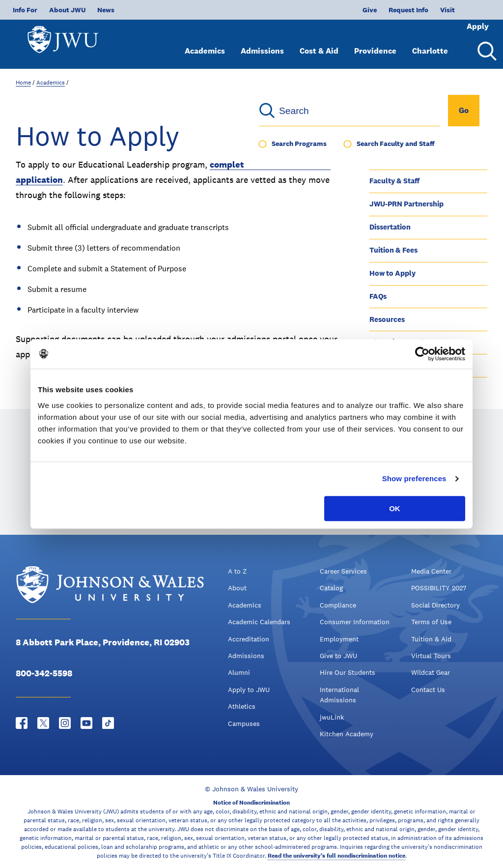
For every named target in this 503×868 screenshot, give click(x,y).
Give (337, 10)
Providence (375, 43)
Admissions (262, 43)
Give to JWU (338, 656)
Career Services (343, 571)
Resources (387, 319)
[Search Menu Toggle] (485, 43)
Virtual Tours (431, 656)
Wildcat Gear (431, 672)
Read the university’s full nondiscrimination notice (336, 856)
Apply (465, 10)
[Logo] (67, 40)
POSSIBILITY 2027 (439, 588)
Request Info (376, 10)
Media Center (431, 571)
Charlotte (430, 43)
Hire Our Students (348, 672)
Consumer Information (355, 622)
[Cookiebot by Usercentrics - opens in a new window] (422, 354)
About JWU (67, 10)
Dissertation (390, 227)
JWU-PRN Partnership (406, 204)
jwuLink (332, 717)
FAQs (378, 296)
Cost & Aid (319, 43)
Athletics (242, 706)
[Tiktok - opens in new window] (108, 723)
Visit (415, 10)
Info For (25, 10)
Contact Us (428, 690)
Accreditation (249, 639)
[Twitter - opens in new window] (43, 723)
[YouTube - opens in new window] (86, 723)
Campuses (244, 723)
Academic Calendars (259, 622)
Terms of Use (431, 622)
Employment (339, 639)
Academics (205, 43)
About (237, 588)
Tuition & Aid (431, 639)
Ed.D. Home (389, 135)
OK (395, 508)
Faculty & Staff (394, 181)
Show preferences (414, 478)
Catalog (331, 588)
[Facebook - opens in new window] (22, 723)
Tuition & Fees (393, 250)
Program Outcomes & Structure (422, 158)
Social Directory (435, 605)
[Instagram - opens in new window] (65, 723)
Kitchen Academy (347, 734)
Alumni (239, 672)
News (106, 10)
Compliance (338, 605)
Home (23, 83)
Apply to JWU (249, 690)
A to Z (237, 571)
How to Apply (392, 273)
